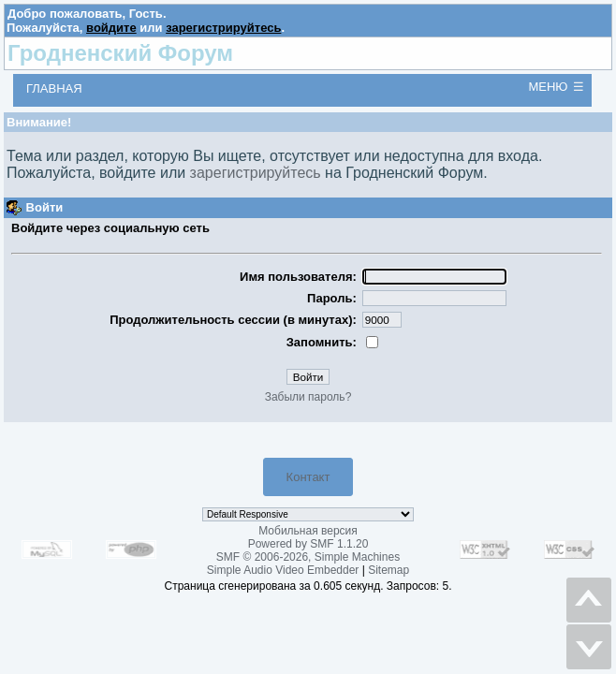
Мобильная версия (308, 531)
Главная (54, 88)
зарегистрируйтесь (223, 28)
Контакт (308, 477)
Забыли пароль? (308, 397)
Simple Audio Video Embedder (283, 570)
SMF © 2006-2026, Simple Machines (308, 557)
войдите (111, 28)
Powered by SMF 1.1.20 (308, 544)
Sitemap (389, 570)
